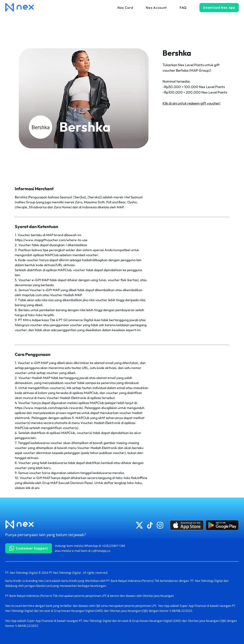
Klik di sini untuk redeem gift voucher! (191, 103)
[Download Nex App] (219, 8)
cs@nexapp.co (101, 551)
